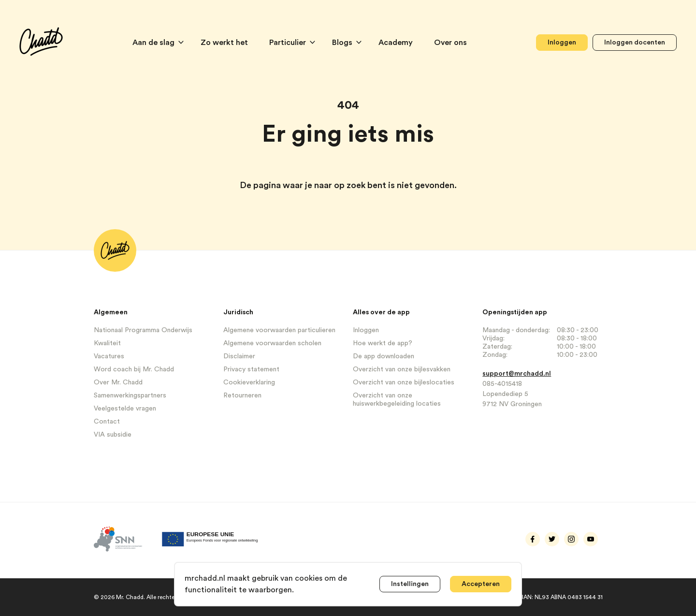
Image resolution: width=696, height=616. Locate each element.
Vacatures (109, 356)
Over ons (450, 43)
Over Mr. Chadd (118, 382)
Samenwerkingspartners (130, 396)
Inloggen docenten (635, 43)
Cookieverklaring (249, 382)
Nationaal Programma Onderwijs (143, 330)
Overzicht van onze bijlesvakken (402, 369)
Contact (107, 422)
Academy (397, 43)
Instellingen (410, 584)
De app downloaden (384, 356)
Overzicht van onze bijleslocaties (404, 382)
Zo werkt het (225, 43)
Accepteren (481, 584)
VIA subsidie (113, 435)
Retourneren (242, 396)
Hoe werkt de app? (383, 343)
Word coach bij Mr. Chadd (134, 369)
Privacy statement (251, 369)
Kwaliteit (107, 343)
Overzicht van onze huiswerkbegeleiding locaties (397, 400)
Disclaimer (239, 356)
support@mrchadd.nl (517, 374)
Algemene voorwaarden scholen (272, 343)
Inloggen (562, 43)
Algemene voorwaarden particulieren (279, 330)
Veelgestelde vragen (125, 409)
